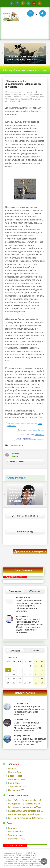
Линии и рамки (36, 97)
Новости (9, 95)
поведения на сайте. (37, 439)
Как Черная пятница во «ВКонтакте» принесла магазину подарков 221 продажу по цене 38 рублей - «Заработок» (26, 818)
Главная (12, 769)
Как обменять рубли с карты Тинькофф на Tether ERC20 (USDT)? (26, 807)
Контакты (13, 828)
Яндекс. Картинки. (38, 430)
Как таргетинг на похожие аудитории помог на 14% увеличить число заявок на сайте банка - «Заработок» (26, 804)
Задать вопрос (15, 835)
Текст (25, 95)
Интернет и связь (17, 779)
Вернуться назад (16, 461)
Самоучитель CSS (21, 97)
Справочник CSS (16, 790)
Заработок (25, 99)
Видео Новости (16, 776)
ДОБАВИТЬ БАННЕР (15, 577)
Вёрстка (18, 95)
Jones (15, 456)
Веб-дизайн (14, 783)
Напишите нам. (39, 435)
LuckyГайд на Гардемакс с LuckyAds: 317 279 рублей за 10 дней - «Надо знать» (26, 800)
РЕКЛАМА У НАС (17, 839)
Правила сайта (16, 832)
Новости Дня (14, 772)
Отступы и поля (12, 99)
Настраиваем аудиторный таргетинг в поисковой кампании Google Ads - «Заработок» (26, 815)
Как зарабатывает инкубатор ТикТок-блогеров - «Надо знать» (26, 811)
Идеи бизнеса (16, 446)
